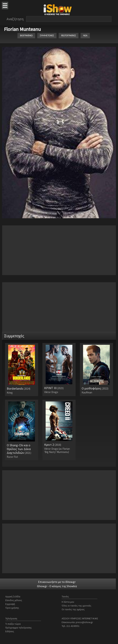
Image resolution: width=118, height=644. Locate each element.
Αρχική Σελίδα (13, 596)
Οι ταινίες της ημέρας (73, 609)
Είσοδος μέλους (14, 600)
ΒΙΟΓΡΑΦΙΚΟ (26, 35)
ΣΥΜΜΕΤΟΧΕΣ (47, 35)
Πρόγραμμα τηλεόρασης (19, 628)
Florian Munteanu (22, 29)
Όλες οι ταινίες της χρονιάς (76, 606)
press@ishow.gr (84, 622)
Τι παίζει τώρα (13, 624)
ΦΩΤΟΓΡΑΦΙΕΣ (69, 35)
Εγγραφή (10, 604)
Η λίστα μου (68, 602)
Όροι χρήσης (12, 608)
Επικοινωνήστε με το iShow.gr (57, 582)
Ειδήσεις (10, 631)
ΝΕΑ (85, 35)
